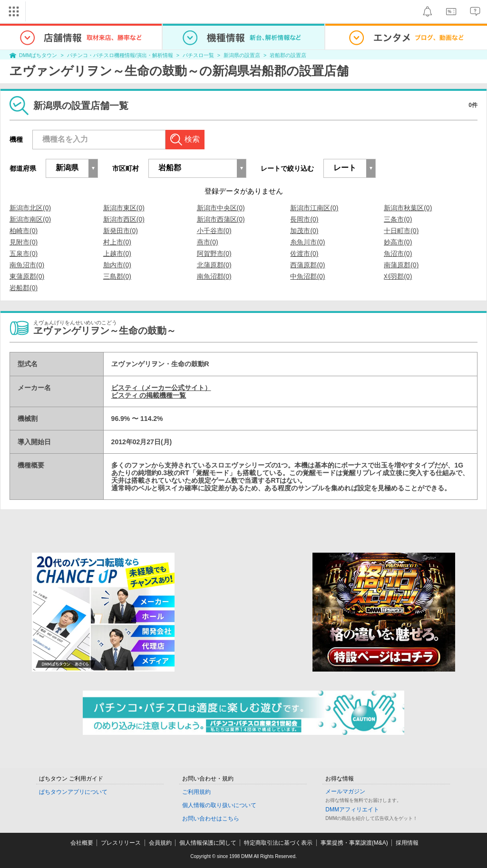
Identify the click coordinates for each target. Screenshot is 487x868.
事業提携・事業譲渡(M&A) (354, 843)
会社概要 (82, 843)
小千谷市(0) (214, 231)
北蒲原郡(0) (214, 265)
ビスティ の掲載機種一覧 (149, 395)
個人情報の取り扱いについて (219, 805)
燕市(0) (208, 242)
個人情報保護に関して (208, 843)
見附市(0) (24, 242)
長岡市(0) (304, 219)
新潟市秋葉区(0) (408, 208)
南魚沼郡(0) (214, 276)
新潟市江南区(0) (314, 208)
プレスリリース (121, 843)
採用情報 (407, 843)
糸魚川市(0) (307, 242)
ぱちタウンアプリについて (73, 792)
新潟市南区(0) (30, 219)
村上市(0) (117, 242)
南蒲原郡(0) (401, 265)
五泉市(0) (24, 254)
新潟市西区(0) (124, 219)
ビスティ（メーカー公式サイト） (161, 388)
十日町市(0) (401, 231)
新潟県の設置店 (242, 55)
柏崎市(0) (24, 231)
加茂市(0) (304, 231)
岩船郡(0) (24, 288)
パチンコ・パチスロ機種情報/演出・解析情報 (120, 55)
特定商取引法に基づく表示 (278, 843)
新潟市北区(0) (30, 208)
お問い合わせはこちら (211, 819)
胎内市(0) (117, 265)
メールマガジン (345, 791)
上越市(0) (117, 254)
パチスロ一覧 (198, 55)
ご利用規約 (196, 792)
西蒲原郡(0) (307, 265)
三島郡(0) (117, 276)
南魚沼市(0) (27, 265)
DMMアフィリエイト (352, 809)
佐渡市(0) (304, 254)
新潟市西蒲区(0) (221, 219)
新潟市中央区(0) (221, 208)
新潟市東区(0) (124, 208)
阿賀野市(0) (214, 254)
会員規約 (160, 843)
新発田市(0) (121, 231)
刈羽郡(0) (398, 276)
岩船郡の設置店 (288, 55)
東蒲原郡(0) (27, 276)
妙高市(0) (398, 242)
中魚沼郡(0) (307, 276)
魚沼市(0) (398, 254)
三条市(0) (398, 219)
